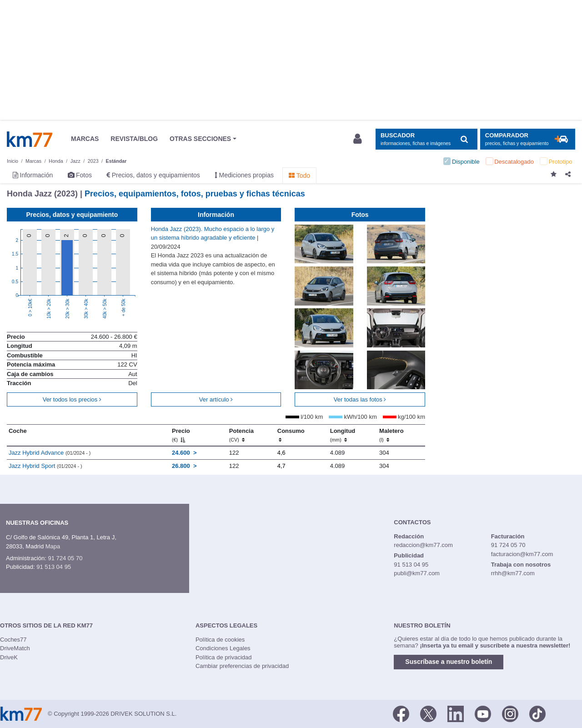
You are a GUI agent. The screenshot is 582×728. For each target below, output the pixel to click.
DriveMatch (15, 648)
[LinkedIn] (456, 713)
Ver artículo (216, 399)
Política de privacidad (224, 657)
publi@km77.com (417, 573)
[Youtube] (483, 713)
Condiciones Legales (223, 648)
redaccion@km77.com (423, 545)
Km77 (30, 139)
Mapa (53, 546)
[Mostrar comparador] (528, 139)
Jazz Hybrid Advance (50, 453)
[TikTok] (537, 713)
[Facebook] (401, 713)
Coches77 (13, 640)
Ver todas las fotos (360, 399)
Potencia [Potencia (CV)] (241, 435)
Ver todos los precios (72, 399)
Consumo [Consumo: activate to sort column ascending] (291, 435)
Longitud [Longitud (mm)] (343, 435)
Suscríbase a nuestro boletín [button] (449, 662)
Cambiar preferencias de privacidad (242, 666)
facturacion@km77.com (522, 554)
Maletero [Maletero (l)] (391, 435)
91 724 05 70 (65, 558)
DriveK (9, 657)
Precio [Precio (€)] (181, 435)
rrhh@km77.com (513, 573)
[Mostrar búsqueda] (426, 139)
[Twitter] (428, 713)
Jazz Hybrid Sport (45, 466)
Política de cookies (220, 640)
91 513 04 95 (54, 567)
